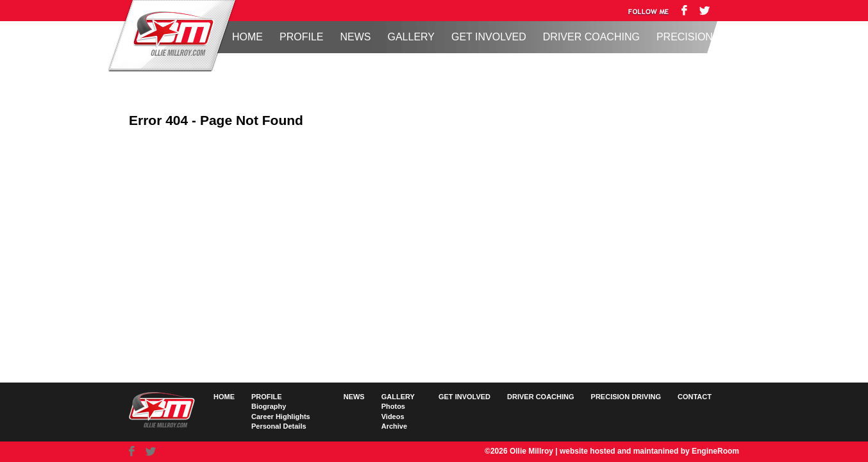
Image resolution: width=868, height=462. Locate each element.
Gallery (411, 37)
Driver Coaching (591, 37)
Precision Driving (707, 37)
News (355, 37)
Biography (269, 406)
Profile (301, 37)
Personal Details (279, 426)
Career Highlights (281, 417)
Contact (695, 397)
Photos (393, 406)
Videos (393, 417)
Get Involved (489, 37)
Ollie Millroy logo (170, 35)
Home (247, 37)
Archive (394, 426)
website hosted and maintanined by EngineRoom (649, 451)
